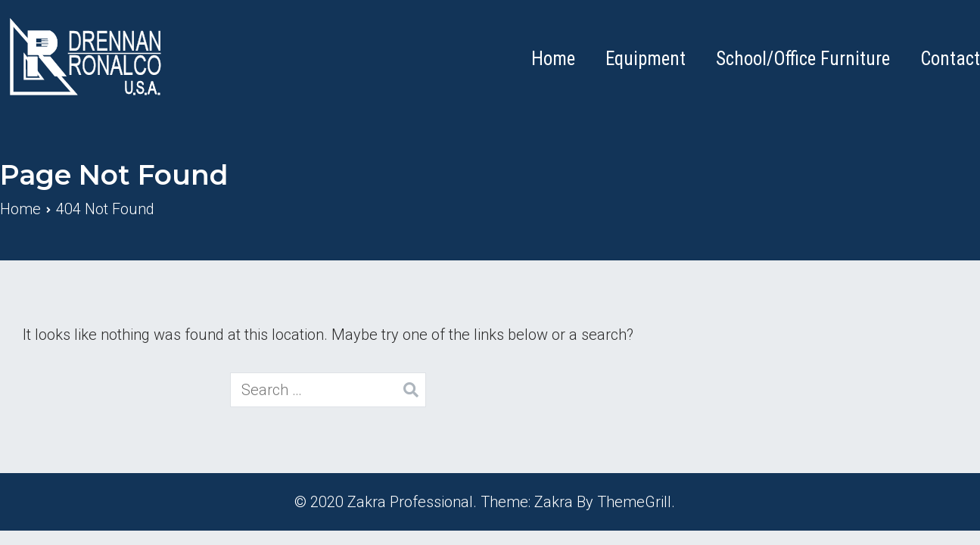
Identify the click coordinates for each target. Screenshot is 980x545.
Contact (950, 59)
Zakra (554, 502)
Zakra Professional (410, 502)
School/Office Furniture (803, 59)
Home (553, 59)
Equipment (646, 59)
